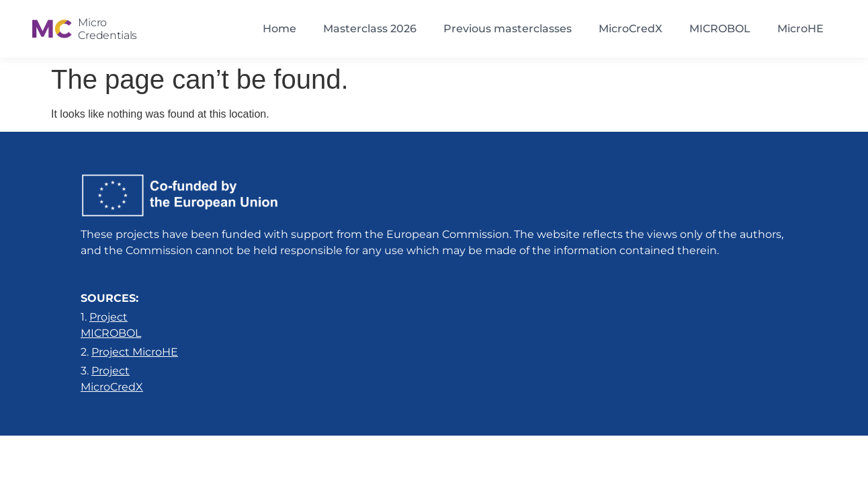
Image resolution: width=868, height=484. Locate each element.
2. (129, 352)
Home (279, 29)
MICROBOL (720, 29)
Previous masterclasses (508, 29)
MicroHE (800, 29)
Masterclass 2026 (370, 29)
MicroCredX (631, 29)
